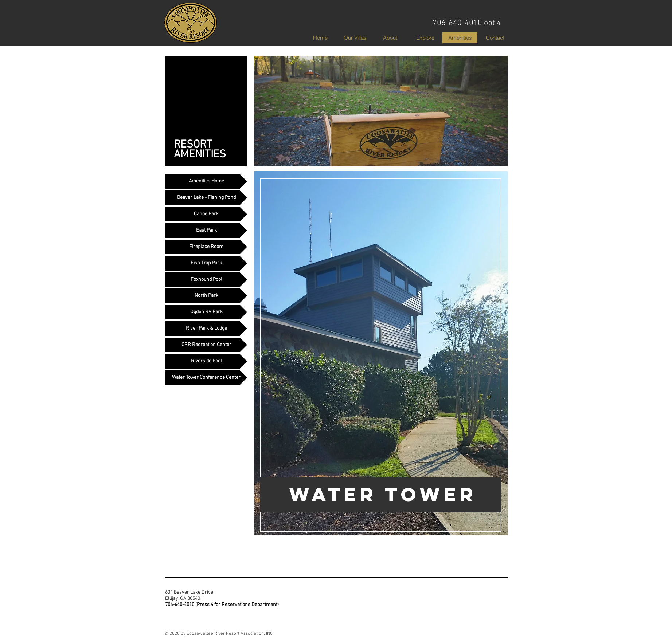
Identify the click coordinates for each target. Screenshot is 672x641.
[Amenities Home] (206, 181)
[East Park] (206, 231)
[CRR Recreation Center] (206, 345)
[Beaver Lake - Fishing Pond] (206, 198)
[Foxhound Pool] (206, 280)
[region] (381, 369)
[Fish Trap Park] (206, 263)
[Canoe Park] (206, 214)
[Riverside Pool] (206, 361)
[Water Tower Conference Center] (206, 378)
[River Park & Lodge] (206, 329)
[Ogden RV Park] (206, 312)
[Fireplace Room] (206, 247)
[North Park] (206, 296)
